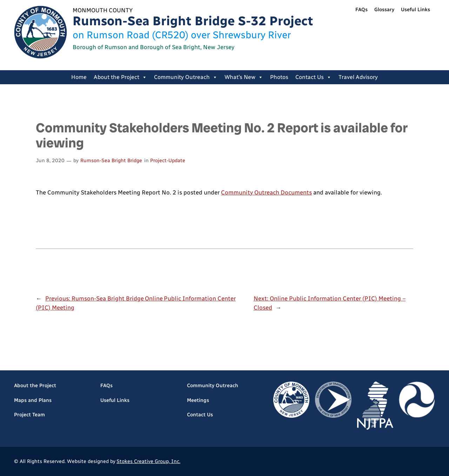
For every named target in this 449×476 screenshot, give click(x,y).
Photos (279, 77)
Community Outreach (186, 77)
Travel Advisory (358, 77)
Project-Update (168, 160)
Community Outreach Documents (266, 192)
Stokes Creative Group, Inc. (148, 461)
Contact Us (313, 77)
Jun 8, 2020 (50, 160)
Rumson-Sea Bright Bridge (111, 160)
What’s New (244, 77)
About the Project (120, 77)
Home (79, 77)
